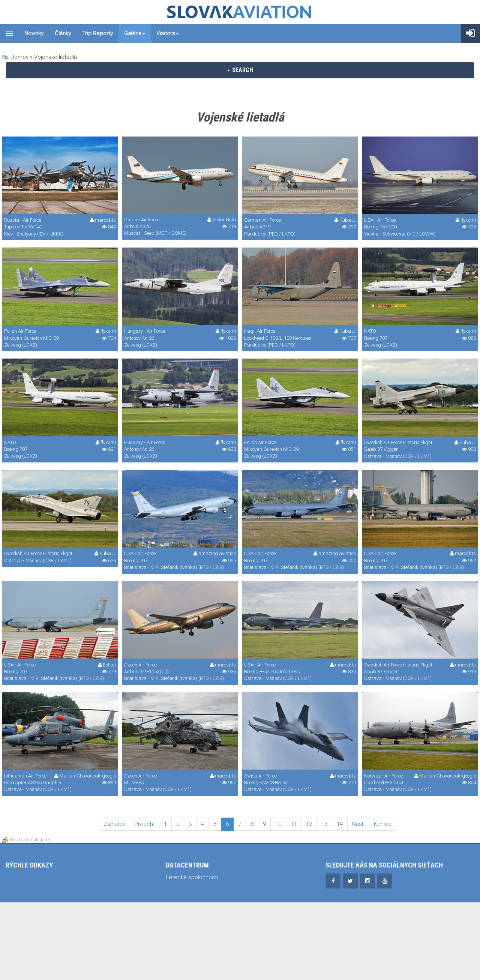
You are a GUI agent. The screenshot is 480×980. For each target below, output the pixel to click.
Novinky (34, 33)
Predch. (145, 824)
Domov (19, 57)
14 (340, 824)
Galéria (135, 33)
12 (309, 824)
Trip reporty (97, 33)
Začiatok (115, 824)
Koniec (383, 824)
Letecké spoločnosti (192, 877)
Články (63, 33)
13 (324, 824)
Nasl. (358, 824)
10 (278, 824)
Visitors (168, 33)
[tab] (240, 70)
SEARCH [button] (240, 70)
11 (294, 824)
